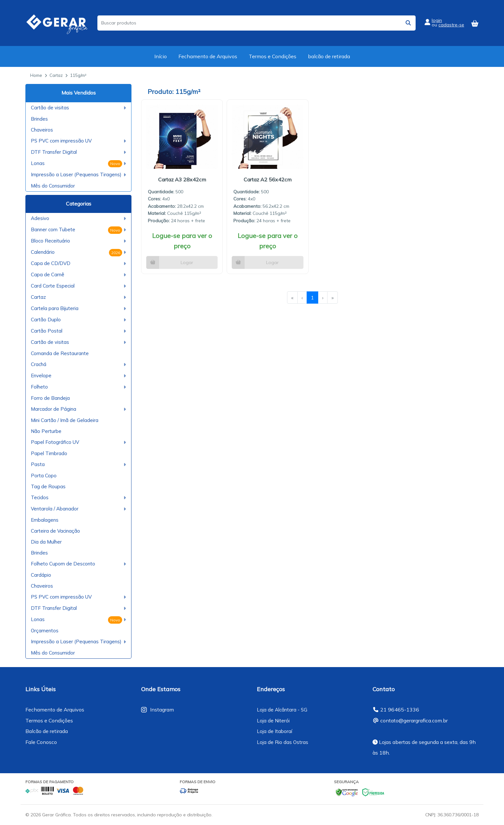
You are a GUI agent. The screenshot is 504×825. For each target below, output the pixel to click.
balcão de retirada (329, 56)
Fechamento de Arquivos (208, 56)
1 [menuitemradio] (312, 298)
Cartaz (56, 75)
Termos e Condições (273, 56)
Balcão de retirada (47, 731)
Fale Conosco (41, 742)
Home (36, 75)
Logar (187, 262)
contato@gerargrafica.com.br (414, 720)
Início (161, 56)
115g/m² (78, 75)
